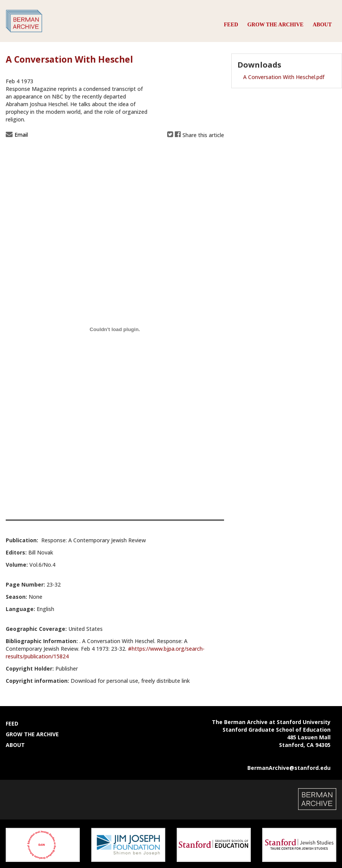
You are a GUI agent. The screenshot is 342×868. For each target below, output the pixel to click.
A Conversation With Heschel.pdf (284, 77)
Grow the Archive (275, 25)
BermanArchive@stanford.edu (289, 768)
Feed (231, 25)
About (322, 25)
